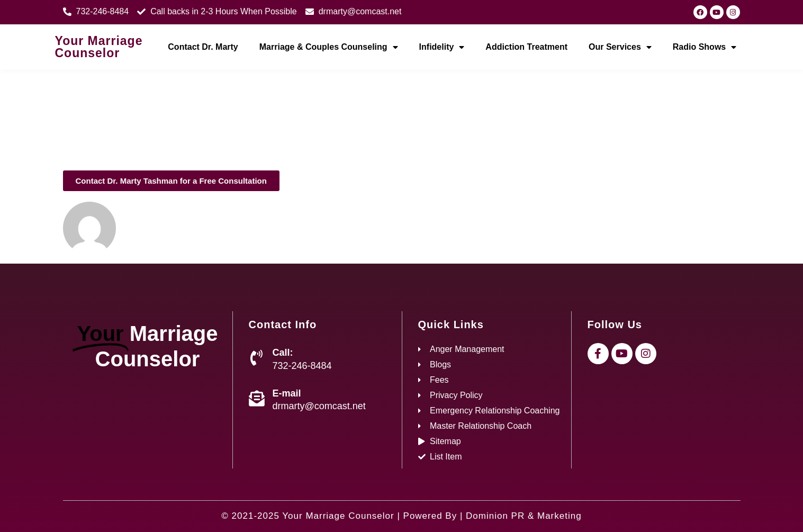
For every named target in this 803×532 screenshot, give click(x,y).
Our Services (620, 47)
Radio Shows (705, 47)
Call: (283, 353)
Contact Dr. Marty (203, 47)
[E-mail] (257, 399)
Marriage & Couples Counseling (329, 47)
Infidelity (442, 47)
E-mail (287, 393)
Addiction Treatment (526, 47)
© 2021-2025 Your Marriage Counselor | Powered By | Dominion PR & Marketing (401, 516)
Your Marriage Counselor (99, 47)
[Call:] (257, 358)
